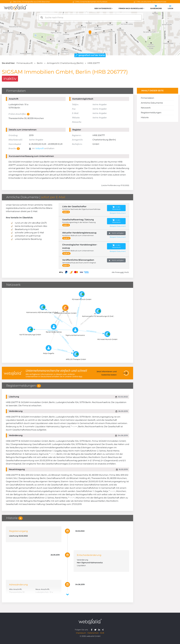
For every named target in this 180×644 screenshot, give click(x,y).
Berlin (40, 63)
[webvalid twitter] (96, 630)
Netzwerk (146, 108)
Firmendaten (147, 98)
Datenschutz (93, 633)
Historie (145, 117)
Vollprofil (40, 148)
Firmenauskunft (25, 63)
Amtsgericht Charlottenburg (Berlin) (65, 63)
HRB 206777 (94, 63)
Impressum (81, 633)
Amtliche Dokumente (152, 103)
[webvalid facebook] (92, 630)
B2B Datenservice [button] (103, 8)
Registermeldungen (151, 113)
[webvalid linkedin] (100, 630)
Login (170, 7)
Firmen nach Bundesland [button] (131, 8)
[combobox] (90, 17)
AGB (102, 633)
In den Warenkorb (116, 208)
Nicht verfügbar (116, 233)
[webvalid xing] (103, 630)
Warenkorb (156, 7)
